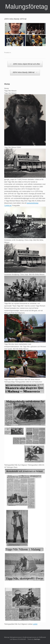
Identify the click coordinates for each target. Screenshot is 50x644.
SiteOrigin (37, 639)
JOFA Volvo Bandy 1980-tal (25, 72)
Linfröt (35, 624)
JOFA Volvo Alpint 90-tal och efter (25, 64)
